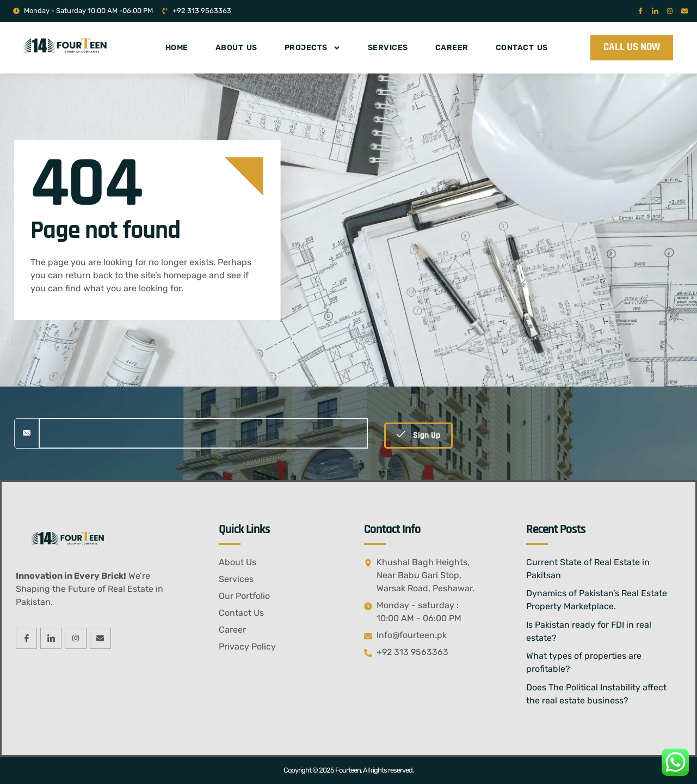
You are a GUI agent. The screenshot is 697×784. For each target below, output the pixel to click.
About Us (236, 48)
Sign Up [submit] (418, 435)
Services (388, 48)
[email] (203, 433)
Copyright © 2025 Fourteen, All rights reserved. (349, 770)
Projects (313, 48)
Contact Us (522, 48)
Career (452, 48)
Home (177, 48)
